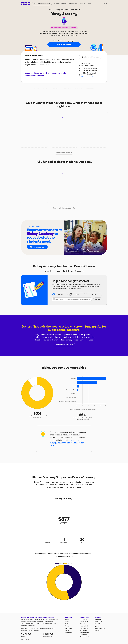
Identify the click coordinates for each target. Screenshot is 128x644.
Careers (67, 630)
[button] (77, 299)
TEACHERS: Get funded (60, 4)
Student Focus (69, 624)
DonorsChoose (26, 4)
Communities (98, 622)
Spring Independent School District (68, 10)
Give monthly (83, 630)
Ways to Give (84, 617)
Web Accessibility (70, 633)
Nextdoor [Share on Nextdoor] (92, 294)
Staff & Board (69, 628)
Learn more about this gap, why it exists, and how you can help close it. (67, 443)
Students (78, 88)
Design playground (100, 628)
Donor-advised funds (85, 626)
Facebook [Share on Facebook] (58, 294)
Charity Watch (51, 628)
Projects (56, 88)
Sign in (105, 4)
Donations (90, 88)
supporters (31, 635)
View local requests (87, 77)
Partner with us (73, 4)
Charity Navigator (26, 630)
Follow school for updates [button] (90, 57)
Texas (50, 10)
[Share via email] (77, 294)
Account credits (84, 622)
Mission (67, 620)
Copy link (98, 299)
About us (82, 4)
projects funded (53, 635)
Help (89, 4)
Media (96, 624)
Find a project (84, 620)
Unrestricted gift (84, 637)
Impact (46, 88)
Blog (100, 624)
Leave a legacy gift (85, 635)
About (36, 88)
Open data (97, 626)
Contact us (97, 630)
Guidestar (36, 630)
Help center (98, 620)
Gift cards (83, 624)
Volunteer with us (85, 633)
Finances (68, 626)
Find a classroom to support (42, 4)
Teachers (67, 88)
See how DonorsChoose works (64, 345)
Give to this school (64, 45)
